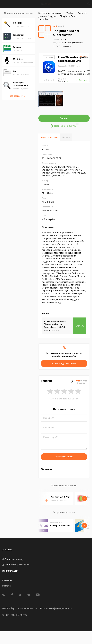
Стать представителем (64, 363)
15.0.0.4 (60, 39)
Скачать (64, 118)
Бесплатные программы (50, 13)
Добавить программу (13, 559)
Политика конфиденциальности (56, 608)
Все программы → (19, 96)
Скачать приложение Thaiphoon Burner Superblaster (55, 324)
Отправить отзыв (64, 457)
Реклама (6, 586)
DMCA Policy (8, 608)
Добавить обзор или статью (16, 564)
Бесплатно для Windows (72, 43)
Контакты (7, 580)
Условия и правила (27, 608)
